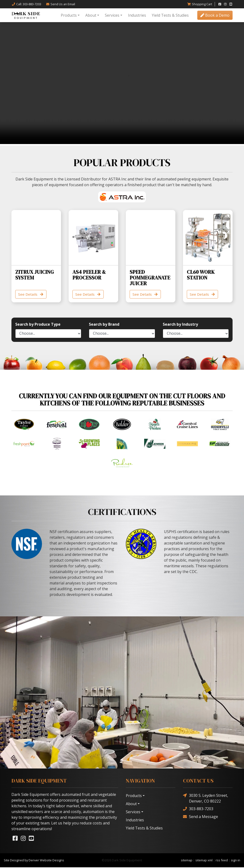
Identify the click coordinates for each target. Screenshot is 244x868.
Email (60, 4)
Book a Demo (215, 15)
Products (69, 15)
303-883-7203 (198, 809)
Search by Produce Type (38, 325)
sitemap (187, 861)
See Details (32, 294)
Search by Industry (180, 325)
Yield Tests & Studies (170, 15)
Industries (137, 15)
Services (112, 15)
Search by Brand (104, 325)
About (91, 15)
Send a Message (201, 817)
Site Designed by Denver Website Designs (34, 861)
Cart (200, 4)
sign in (236, 861)
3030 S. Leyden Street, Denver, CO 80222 (206, 799)
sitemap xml (204, 861)
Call (26, 4)
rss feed (222, 861)
